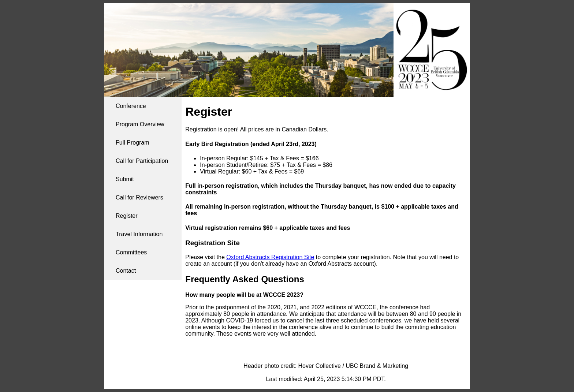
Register (127, 216)
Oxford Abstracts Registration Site (270, 257)
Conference (131, 106)
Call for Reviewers (139, 197)
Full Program (133, 143)
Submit (125, 179)
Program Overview (140, 124)
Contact (126, 271)
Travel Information (139, 234)
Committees (131, 252)
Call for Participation (142, 161)
